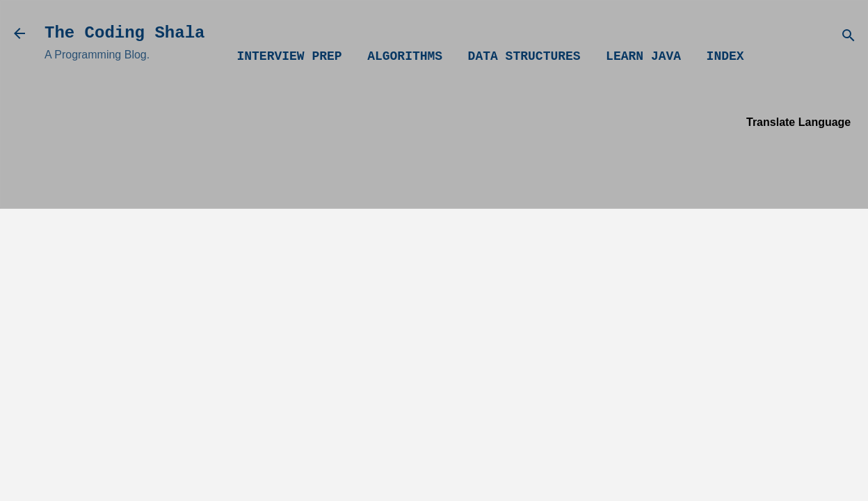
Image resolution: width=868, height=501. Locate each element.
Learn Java (643, 56)
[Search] (849, 38)
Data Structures (524, 56)
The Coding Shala (124, 33)
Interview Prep (289, 56)
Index (725, 56)
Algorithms (405, 56)
